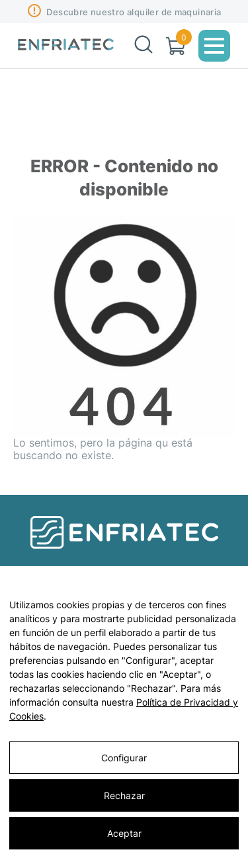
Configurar (124, 758)
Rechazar (124, 795)
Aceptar (124, 833)
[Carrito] (176, 46)
